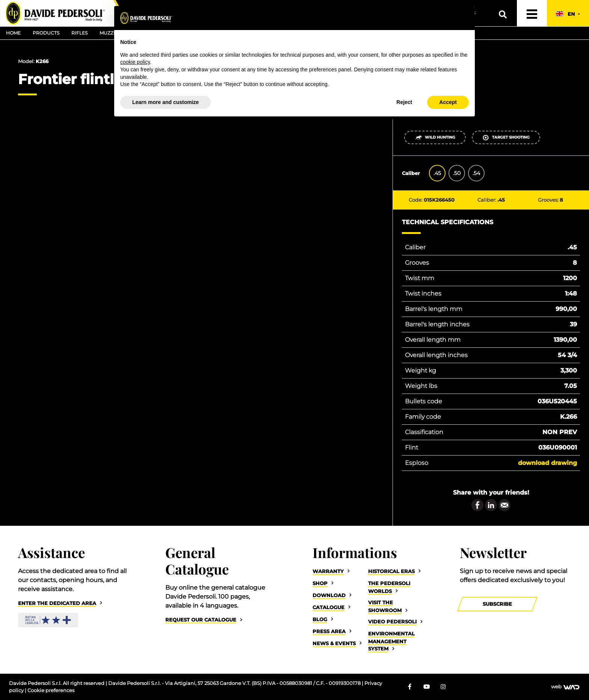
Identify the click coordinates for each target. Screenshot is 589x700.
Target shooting (506, 138)
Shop (320, 583)
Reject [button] (404, 102)
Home (13, 33)
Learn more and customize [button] (165, 102)
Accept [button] (448, 102)
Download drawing (547, 463)
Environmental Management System (391, 641)
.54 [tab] (476, 173)
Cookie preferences (51, 690)
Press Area (329, 631)
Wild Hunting (435, 138)
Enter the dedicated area (57, 603)
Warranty (328, 571)
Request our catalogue (201, 620)
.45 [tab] (437, 173)
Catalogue (328, 607)
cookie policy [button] (135, 62)
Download (329, 595)
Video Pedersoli (392, 622)
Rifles (79, 33)
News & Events (334, 643)
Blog (320, 619)
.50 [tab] (457, 173)
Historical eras (391, 571)
